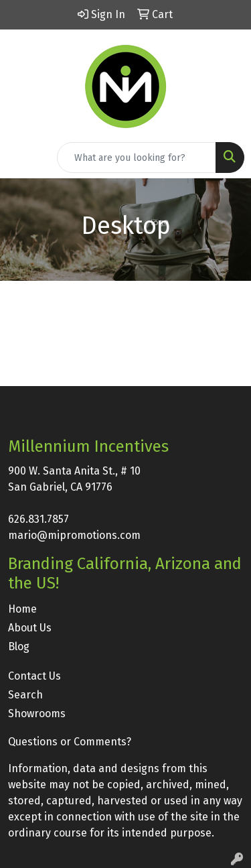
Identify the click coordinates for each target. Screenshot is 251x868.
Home (22, 609)
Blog (19, 646)
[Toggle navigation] (21, 158)
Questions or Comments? (70, 742)
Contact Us (34, 676)
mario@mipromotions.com (74, 535)
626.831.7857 (38, 519)
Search (25, 695)
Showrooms (37, 714)
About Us (30, 628)
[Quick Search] (137, 158)
